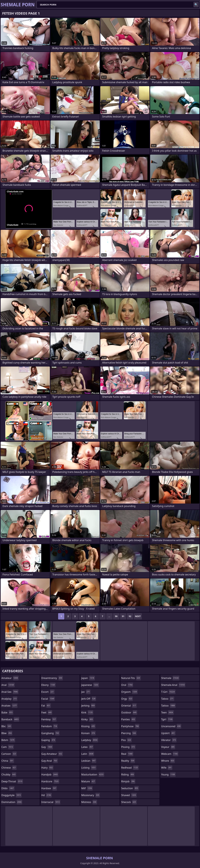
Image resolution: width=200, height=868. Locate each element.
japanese (90, 685)
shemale (170, 678)
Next (138, 616)
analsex (9, 706)
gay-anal (50, 761)
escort (48, 692)
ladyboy (90, 740)
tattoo (168, 706)
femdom (50, 726)
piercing (129, 733)
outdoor (129, 712)
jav (86, 692)
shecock (129, 802)
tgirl (167, 719)
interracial (51, 802)
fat (46, 706)
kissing (88, 726)
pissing (128, 747)
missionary (91, 795)
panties (129, 719)
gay (47, 747)
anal (8, 685)
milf (87, 788)
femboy (49, 719)
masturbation (93, 774)
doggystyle (11, 795)
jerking (88, 706)
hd (47, 795)
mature (88, 781)
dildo (8, 788)
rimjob (128, 781)
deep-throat (12, 781)
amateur (10, 678)
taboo (168, 699)
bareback (10, 719)
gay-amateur (52, 754)
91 (123, 616)
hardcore (50, 781)
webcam (170, 754)
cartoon (9, 754)
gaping (49, 740)
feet (47, 712)
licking (89, 768)
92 (130, 616)
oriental (129, 706)
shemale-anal (173, 685)
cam (8, 747)
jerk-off (89, 699)
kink (87, 712)
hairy (47, 768)
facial (48, 699)
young (168, 774)
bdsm (8, 740)
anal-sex (10, 692)
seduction (130, 788)
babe (7, 712)
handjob (50, 774)
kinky (87, 719)
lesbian (89, 761)
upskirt (168, 733)
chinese (9, 768)
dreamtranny (52, 678)
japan (88, 678)
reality (128, 761)
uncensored (171, 726)
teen (167, 712)
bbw (7, 733)
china (8, 761)
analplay (9, 699)
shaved (129, 795)
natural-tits (131, 678)
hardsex (49, 788)
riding (128, 774)
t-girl (168, 692)
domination (12, 802)
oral (127, 685)
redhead (130, 768)
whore (168, 761)
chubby (9, 774)
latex (87, 747)
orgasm (129, 692)
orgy (127, 699)
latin (88, 754)
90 (116, 616)
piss (126, 740)
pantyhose (130, 726)
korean (88, 733)
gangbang (51, 733)
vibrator (169, 740)
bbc (7, 726)
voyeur (168, 747)
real (127, 754)
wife (167, 768)
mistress (89, 802)
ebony (49, 685)
